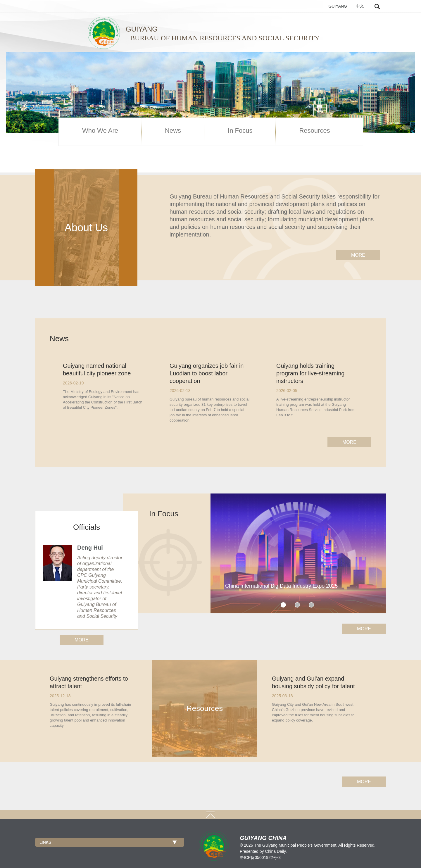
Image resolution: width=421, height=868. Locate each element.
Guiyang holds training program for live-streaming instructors (310, 373)
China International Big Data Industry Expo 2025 (281, 586)
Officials (87, 527)
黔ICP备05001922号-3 (260, 857)
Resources (314, 131)
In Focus (240, 131)
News (173, 131)
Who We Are (100, 131)
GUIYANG (338, 6)
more (358, 255)
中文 (360, 6)
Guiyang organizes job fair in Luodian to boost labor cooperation (207, 373)
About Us (86, 228)
